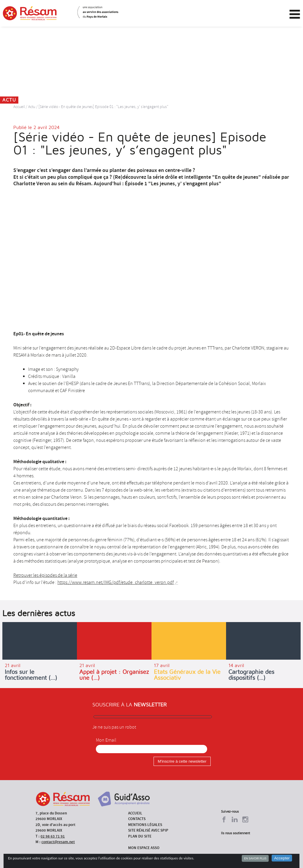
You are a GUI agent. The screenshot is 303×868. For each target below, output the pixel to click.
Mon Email (106, 740)
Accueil (19, 107)
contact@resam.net (58, 842)
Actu (32, 107)
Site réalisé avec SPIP (148, 830)
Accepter (282, 858)
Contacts (137, 819)
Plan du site (140, 836)
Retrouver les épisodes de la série (45, 575)
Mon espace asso (144, 848)
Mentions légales (145, 825)
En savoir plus (255, 858)
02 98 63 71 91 (53, 836)
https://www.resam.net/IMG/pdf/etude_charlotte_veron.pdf (116, 582)
